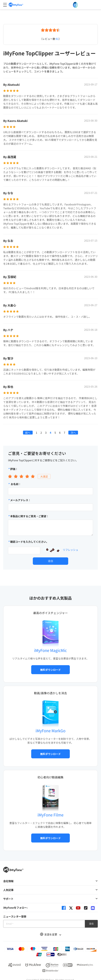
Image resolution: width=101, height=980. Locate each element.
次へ (73, 433)
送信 (50, 561)
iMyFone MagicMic (51, 650)
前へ (28, 433)
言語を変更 (50, 934)
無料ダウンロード (50, 670)
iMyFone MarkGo (50, 731)
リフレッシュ (70, 550)
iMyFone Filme (50, 815)
